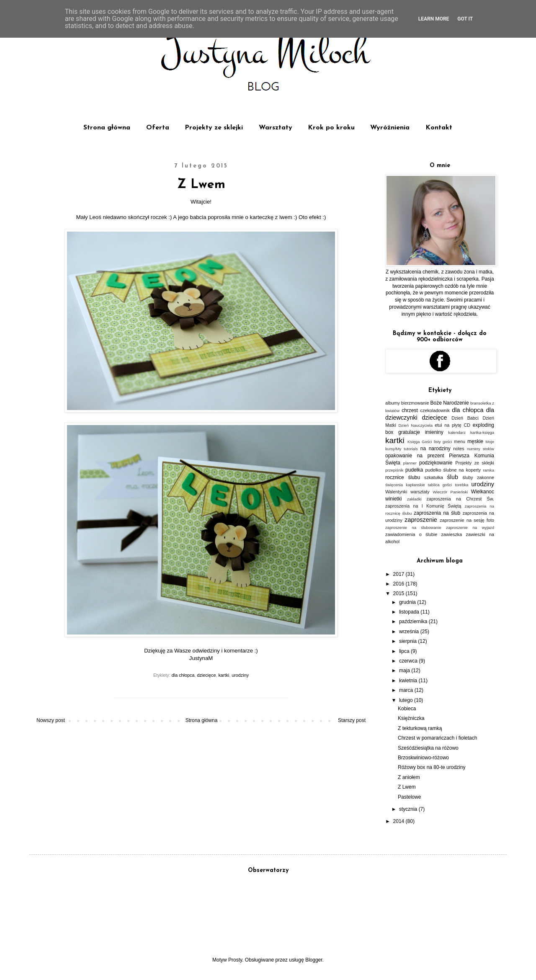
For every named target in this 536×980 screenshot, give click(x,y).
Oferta (158, 128)
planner (410, 463)
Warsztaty (276, 128)
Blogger (314, 960)
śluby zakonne (478, 477)
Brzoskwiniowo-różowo (423, 758)
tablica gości (440, 485)
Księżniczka (411, 718)
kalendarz (457, 432)
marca (407, 690)
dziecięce (206, 675)
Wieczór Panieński (451, 492)
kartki (224, 675)
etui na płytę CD (452, 425)
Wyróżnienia (390, 128)
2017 (399, 574)
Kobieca (407, 709)
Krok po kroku (331, 128)
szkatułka (434, 477)
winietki (393, 499)
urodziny (240, 675)
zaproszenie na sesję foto (467, 520)
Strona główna (107, 128)
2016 (399, 584)
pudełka (414, 470)
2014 (399, 821)
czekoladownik (435, 410)
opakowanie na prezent (415, 456)
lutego (407, 700)
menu (460, 441)
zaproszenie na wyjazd (470, 527)
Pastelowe (409, 797)
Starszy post (352, 720)
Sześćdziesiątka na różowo (428, 748)
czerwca (409, 661)
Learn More (434, 19)
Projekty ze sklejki (214, 128)
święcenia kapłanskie (405, 485)
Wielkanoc (483, 492)
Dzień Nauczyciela (415, 425)
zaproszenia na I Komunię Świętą (423, 506)
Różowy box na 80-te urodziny (432, 767)
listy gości (443, 442)
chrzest (410, 410)
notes (459, 449)
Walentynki (396, 492)
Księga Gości (420, 442)
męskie (475, 441)
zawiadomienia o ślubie (411, 534)
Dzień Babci (465, 418)
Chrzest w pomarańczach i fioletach (437, 738)
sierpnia (408, 641)
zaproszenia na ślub (437, 513)
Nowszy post (51, 720)
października (414, 622)
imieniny (434, 432)
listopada (410, 612)
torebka (461, 485)
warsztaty (420, 492)
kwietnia (409, 681)
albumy (393, 403)
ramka (488, 470)
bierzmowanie (415, 403)
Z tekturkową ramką (420, 728)
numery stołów (481, 449)
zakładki (414, 499)
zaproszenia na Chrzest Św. (460, 499)
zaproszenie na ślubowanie (413, 527)
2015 (399, 593)
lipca (405, 651)
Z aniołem (409, 777)
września (410, 632)
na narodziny (435, 449)
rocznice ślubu (403, 477)
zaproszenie (421, 520)
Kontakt (439, 128)
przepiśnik (394, 470)
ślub (453, 477)
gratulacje (409, 432)
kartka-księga (482, 432)
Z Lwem (407, 787)
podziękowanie (436, 463)
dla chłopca (183, 675)
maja (405, 671)
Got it (465, 19)
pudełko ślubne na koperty (453, 470)
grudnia (408, 602)
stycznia (409, 809)
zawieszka (451, 534)
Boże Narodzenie (450, 403)
